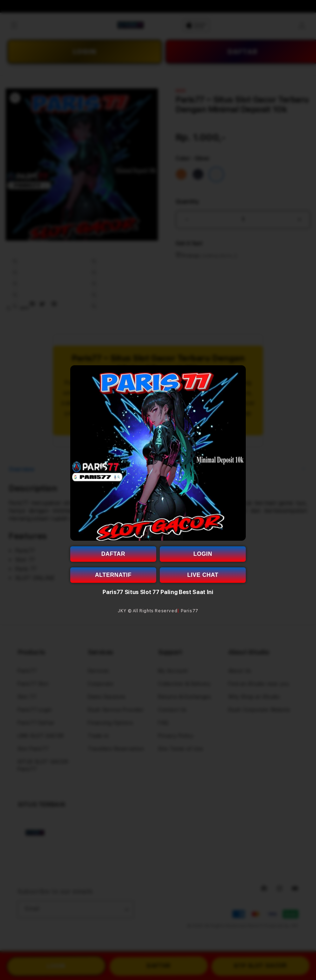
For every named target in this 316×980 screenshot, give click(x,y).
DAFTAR (113, 554)
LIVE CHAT (203, 575)
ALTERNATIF (113, 575)
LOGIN (203, 554)
